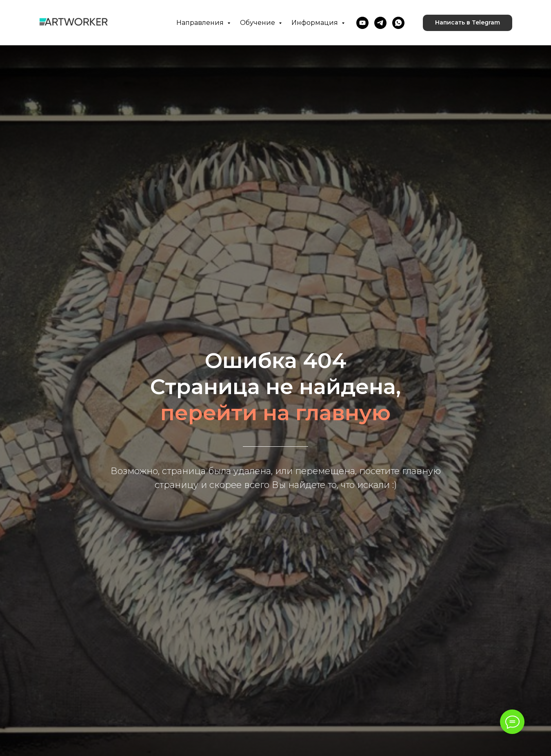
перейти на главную (275, 413)
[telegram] (380, 23)
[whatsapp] (398, 23)
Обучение (258, 23)
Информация (315, 23)
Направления (201, 23)
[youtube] (362, 23)
